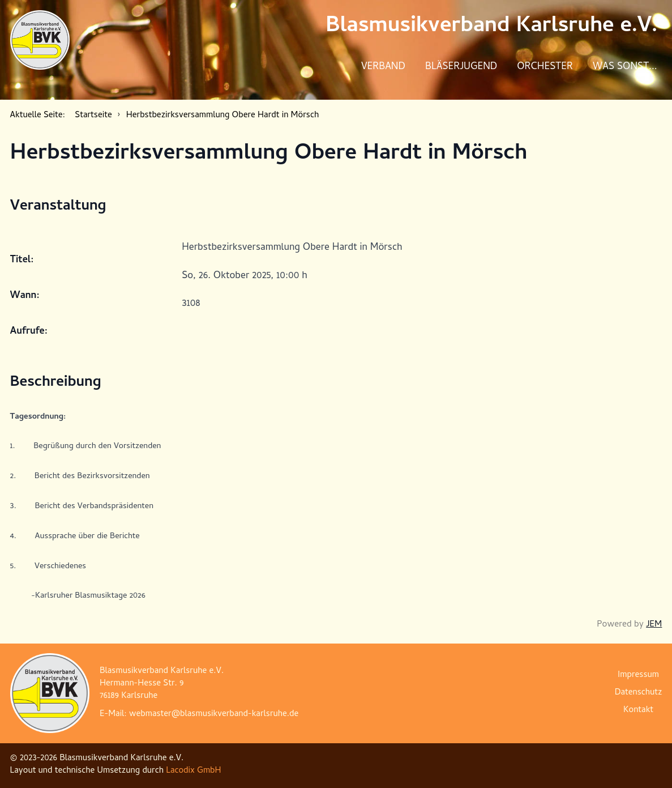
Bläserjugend (461, 67)
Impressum (638, 676)
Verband (383, 67)
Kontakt (638, 711)
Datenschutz (639, 693)
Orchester (545, 67)
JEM (654, 625)
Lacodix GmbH (193, 771)
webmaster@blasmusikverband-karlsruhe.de (214, 715)
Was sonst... (625, 67)
